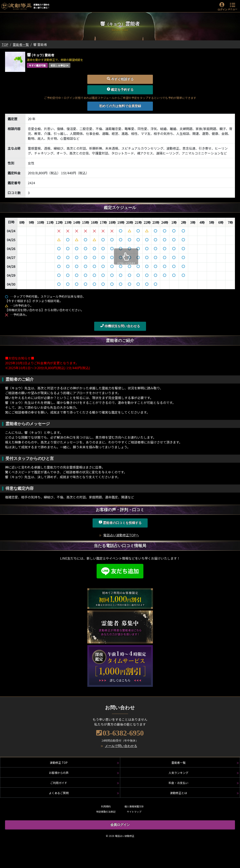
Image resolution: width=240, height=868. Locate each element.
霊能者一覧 (21, 44)
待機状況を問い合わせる (120, 326)
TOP (5, 44)
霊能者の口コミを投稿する (120, 522)
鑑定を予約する (120, 89)
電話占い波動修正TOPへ (121, 535)
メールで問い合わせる (121, 746)
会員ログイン (120, 825)
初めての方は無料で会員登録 (120, 106)
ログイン (222, 9)
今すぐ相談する (120, 79)
